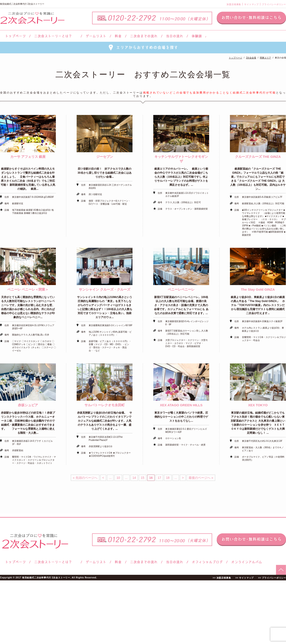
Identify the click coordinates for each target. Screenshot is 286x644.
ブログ (207, 562)
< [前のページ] (103, 478)
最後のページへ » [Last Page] (201, 478)
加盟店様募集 (234, 4)
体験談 (197, 36)
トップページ (15, 36)
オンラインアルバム (245, 562)
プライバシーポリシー (274, 4)
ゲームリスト (96, 36)
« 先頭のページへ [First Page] (85, 478)
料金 (118, 36)
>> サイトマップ (244, 578)
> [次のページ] (183, 478)
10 (118, 478)
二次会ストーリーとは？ (56, 36)
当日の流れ (175, 36)
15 (143, 478)
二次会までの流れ (144, 36)
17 (159, 478)
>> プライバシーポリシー (272, 578)
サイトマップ (251, 4)
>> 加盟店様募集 (222, 578)
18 (168, 478)
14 (134, 478)
